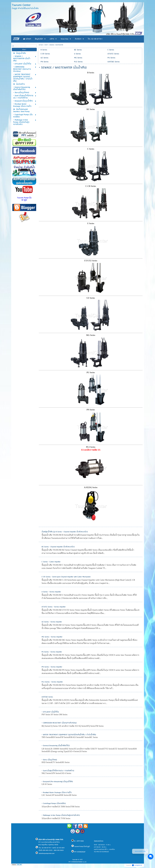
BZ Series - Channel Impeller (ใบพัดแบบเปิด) (58, 547)
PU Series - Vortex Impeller (52, 652)
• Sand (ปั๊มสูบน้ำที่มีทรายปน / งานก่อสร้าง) (58, 771)
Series (91, 223)
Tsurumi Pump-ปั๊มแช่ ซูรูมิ (24, 199)
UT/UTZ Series (91, 261)
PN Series (91, 410)
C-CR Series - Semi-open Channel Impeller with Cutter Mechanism (66, 577)
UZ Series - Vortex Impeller (52, 622)
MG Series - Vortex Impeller (52, 637)
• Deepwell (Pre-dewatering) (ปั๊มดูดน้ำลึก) (57, 782)
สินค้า (46, 45)
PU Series (91, 373)
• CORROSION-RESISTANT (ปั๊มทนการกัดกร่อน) (59, 723)
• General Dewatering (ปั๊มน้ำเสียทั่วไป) (56, 746)
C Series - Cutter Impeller (51, 562)
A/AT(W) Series (47, 697)
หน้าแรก (41, 45)
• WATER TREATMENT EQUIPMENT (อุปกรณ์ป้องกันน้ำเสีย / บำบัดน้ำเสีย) (69, 735)
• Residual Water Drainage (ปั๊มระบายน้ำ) (57, 793)
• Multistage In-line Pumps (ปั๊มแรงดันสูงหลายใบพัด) (61, 815)
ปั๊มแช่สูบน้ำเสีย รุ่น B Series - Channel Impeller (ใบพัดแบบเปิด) (65, 532)
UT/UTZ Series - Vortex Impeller (54, 607)
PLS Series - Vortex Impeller (52, 682)
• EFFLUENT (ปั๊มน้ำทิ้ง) (50, 712)
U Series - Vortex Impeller (51, 592)
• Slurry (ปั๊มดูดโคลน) (49, 760)
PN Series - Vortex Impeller (52, 667)
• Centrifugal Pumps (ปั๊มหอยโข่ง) (54, 803)
